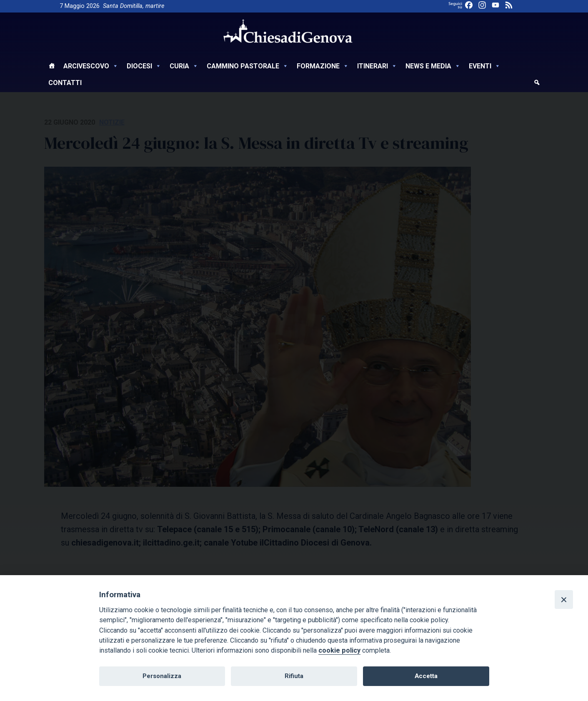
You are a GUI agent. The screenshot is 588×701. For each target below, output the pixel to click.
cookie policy (339, 650)
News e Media (433, 66)
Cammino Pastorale (248, 66)
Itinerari (377, 66)
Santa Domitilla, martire (134, 6)
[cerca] (537, 84)
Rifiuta (294, 676)
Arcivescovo (91, 66)
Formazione (323, 66)
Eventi (485, 66)
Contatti (65, 83)
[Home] (52, 67)
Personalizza (162, 676)
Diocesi (144, 66)
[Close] (564, 599)
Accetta (426, 676)
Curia (184, 66)
